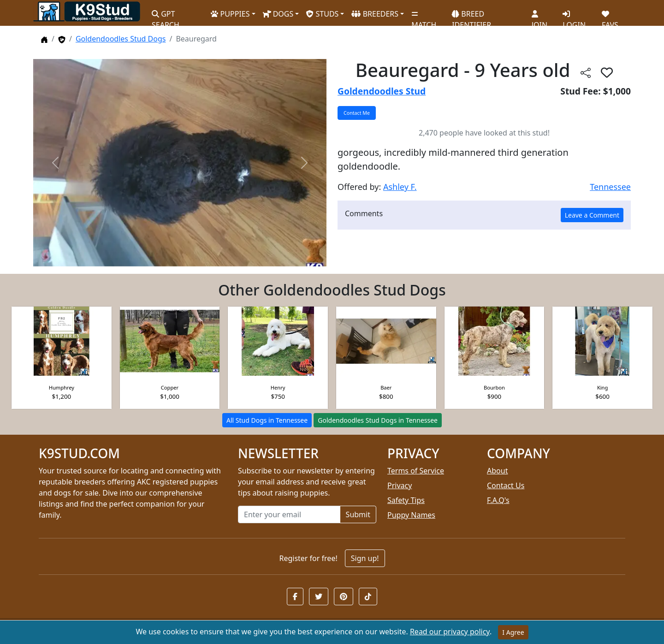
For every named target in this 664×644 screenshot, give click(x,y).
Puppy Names (411, 515)
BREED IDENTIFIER (471, 15)
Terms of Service (416, 471)
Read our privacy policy (450, 632)
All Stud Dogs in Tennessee (267, 420)
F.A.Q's (498, 500)
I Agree (513, 632)
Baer (386, 387)
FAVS (610, 16)
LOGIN (574, 16)
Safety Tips (406, 500)
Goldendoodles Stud (382, 91)
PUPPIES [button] (230, 14)
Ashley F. (400, 187)
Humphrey (62, 387)
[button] (295, 597)
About (497, 471)
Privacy (400, 485)
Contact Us (506, 485)
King (602, 387)
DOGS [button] (278, 14)
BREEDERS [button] (375, 14)
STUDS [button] (322, 14)
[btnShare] (586, 72)
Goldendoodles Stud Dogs (121, 39)
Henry (278, 387)
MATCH (424, 16)
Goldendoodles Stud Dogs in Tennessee (378, 420)
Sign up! (365, 558)
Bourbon (494, 387)
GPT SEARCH (166, 15)
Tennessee (610, 187)
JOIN (539, 16)
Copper (170, 387)
